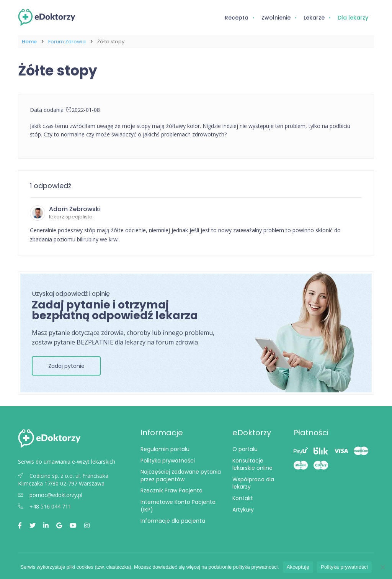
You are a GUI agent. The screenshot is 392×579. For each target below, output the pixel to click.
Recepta (237, 18)
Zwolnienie (276, 18)
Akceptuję (298, 567)
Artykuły (243, 510)
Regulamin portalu (165, 449)
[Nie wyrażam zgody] (382, 567)
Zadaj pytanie (66, 366)
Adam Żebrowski (75, 209)
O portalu (245, 449)
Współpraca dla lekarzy (253, 483)
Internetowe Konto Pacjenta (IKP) (178, 506)
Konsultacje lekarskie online (252, 464)
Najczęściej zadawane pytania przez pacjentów (181, 476)
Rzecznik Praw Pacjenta (171, 490)
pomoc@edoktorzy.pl (50, 495)
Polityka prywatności (168, 461)
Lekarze (314, 18)
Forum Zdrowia (67, 42)
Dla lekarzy (353, 18)
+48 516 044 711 (45, 506)
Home (29, 42)
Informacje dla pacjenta (173, 521)
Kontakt (243, 498)
